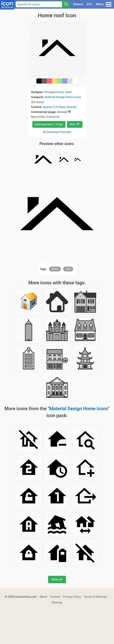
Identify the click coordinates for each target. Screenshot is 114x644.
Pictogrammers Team (58, 92)
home (55, 269)
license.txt (53, 117)
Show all (57, 580)
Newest (78, 4)
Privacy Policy (72, 597)
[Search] (66, 4)
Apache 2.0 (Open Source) (59, 107)
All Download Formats (57, 132)
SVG (89, 4)
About (43, 597)
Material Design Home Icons (63, 97)
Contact (55, 597)
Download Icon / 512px (49, 124)
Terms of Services (95, 597)
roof (68, 269)
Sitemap (57, 602)
